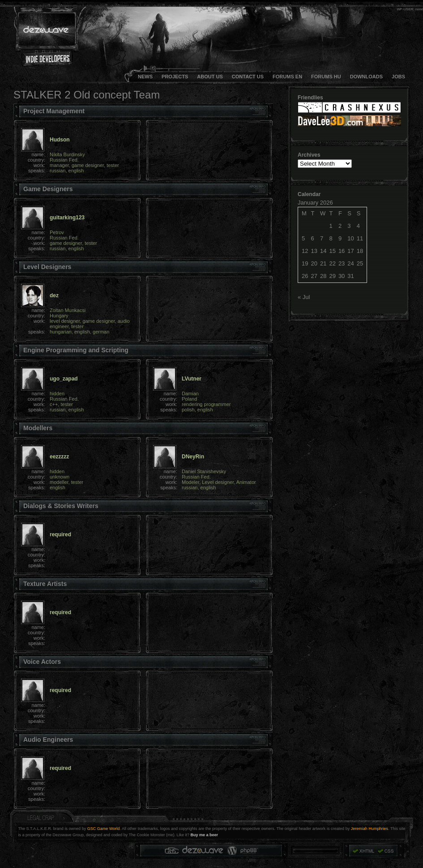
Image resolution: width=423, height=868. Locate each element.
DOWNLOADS (366, 77)
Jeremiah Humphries (370, 829)
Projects (175, 77)
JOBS (398, 77)
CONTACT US (248, 77)
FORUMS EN (287, 77)
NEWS (145, 77)
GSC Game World (104, 829)
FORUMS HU (326, 77)
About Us (210, 77)
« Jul (304, 297)
